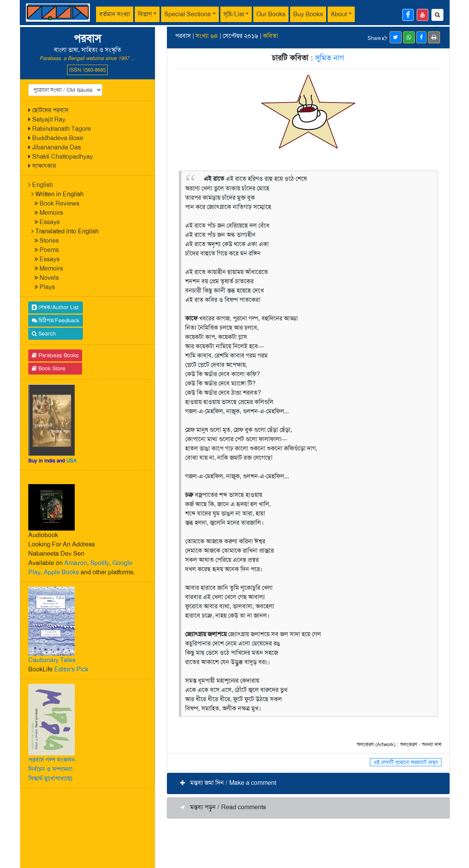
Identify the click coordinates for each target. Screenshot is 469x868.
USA (71, 461)
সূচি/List (234, 14)
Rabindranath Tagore (62, 129)
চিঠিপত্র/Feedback (56, 320)
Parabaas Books (55, 355)
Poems (49, 250)
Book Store (49, 368)
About (339, 14)
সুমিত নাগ (330, 58)
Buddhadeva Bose (58, 138)
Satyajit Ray (49, 119)
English (43, 185)
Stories (49, 241)
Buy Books (308, 14)
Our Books (271, 14)
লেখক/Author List (55, 307)
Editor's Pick (71, 669)
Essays (50, 222)
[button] (308, 783)
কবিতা (271, 36)
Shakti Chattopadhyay (63, 157)
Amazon (76, 563)
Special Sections (187, 14)
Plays (47, 287)
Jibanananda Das (57, 147)
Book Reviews (59, 203)
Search (44, 334)
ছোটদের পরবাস (50, 110)
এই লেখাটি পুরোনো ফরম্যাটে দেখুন (406, 762)
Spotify (100, 563)
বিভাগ (145, 14)
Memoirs (51, 213)
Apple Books (61, 572)
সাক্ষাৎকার (44, 166)
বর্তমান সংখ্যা (115, 14)
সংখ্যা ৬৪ (207, 36)
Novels (49, 278)
